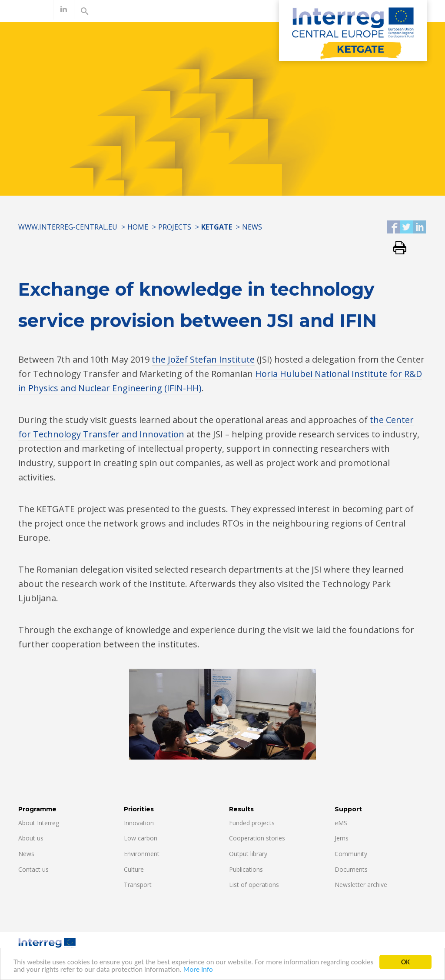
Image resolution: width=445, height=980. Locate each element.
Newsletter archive (361, 885)
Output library (248, 854)
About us (31, 838)
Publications (246, 869)
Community (351, 854)
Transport (138, 885)
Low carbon (141, 838)
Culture (134, 869)
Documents (351, 869)
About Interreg (39, 823)
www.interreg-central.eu (68, 227)
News (252, 227)
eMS (341, 823)
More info (198, 971)
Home (138, 227)
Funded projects (252, 823)
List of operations (254, 885)
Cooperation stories (257, 838)
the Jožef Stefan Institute (203, 359)
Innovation (139, 823)
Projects (175, 227)
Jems (342, 838)
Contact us (33, 869)
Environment (142, 854)
